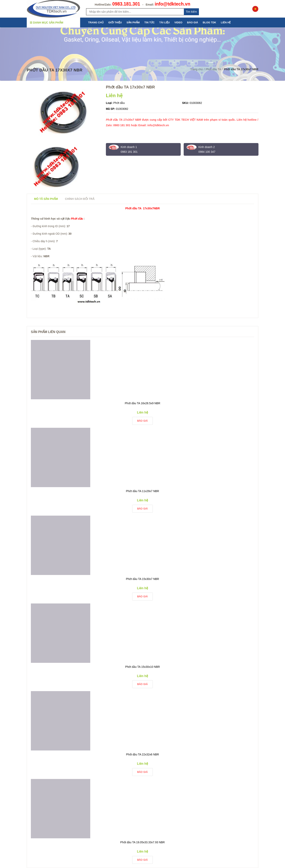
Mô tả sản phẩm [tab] (46, 199)
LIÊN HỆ (226, 22)
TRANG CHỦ (96, 22)
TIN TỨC (149, 22)
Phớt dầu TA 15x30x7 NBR (142, 579)
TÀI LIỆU (165, 22)
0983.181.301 (126, 4)
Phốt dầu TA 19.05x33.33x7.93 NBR (143, 842)
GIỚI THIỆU (115, 22)
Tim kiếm (191, 12)
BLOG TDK (209, 22)
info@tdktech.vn (173, 4)
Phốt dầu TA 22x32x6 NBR (142, 754)
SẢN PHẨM (133, 22)
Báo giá (143, 421)
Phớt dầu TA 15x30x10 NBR (142, 667)
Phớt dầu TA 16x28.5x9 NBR (142, 403)
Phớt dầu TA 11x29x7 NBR (142, 491)
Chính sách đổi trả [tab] (80, 199)
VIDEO (178, 22)
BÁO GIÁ (193, 22)
